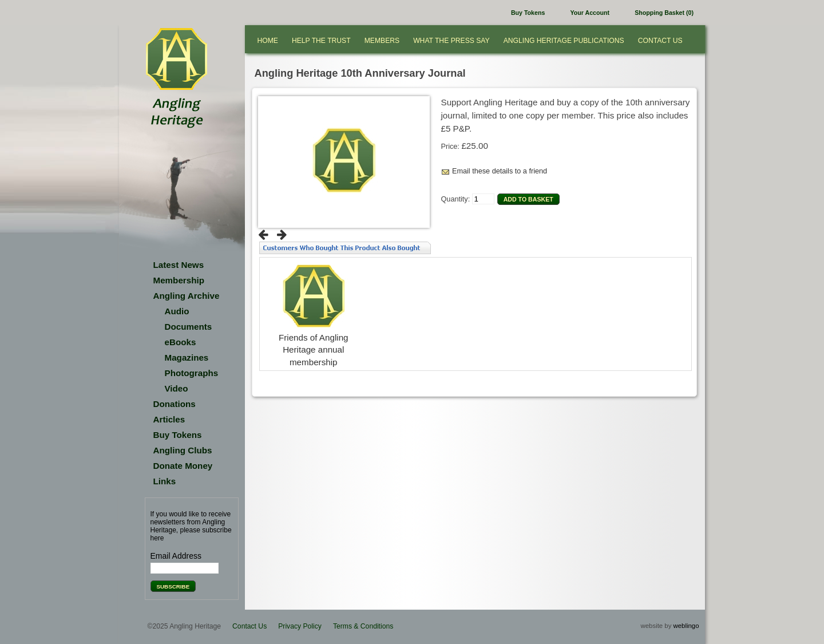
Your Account (590, 13)
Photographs (192, 373)
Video (177, 388)
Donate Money (183, 466)
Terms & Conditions (363, 626)
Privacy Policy (300, 626)
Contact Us (660, 41)
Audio (177, 311)
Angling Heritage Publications (564, 41)
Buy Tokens (528, 13)
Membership (179, 280)
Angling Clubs (183, 450)
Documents (189, 327)
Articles (169, 419)
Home (268, 41)
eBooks (181, 342)
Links (165, 481)
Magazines (187, 357)
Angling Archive (187, 296)
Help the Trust (321, 41)
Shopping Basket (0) (664, 13)
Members (382, 41)
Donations (175, 404)
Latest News (179, 265)
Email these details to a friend (500, 171)
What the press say (451, 41)
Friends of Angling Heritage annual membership (314, 350)
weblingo (686, 626)
